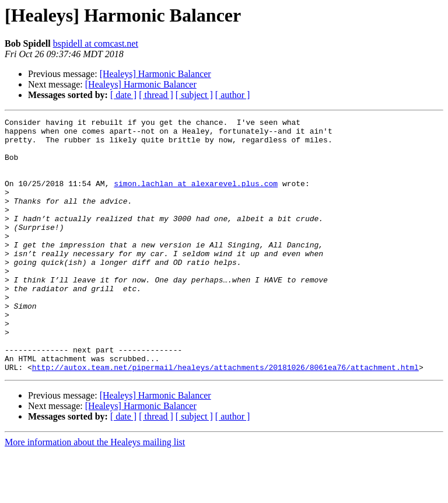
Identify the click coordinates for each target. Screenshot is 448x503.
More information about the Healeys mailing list (95, 493)
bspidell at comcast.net (96, 43)
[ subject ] (194, 95)
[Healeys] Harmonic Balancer (155, 74)
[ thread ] (156, 95)
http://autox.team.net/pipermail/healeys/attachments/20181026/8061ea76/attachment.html (225, 418)
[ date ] (123, 95)
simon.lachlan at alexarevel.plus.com (196, 197)
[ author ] (233, 95)
